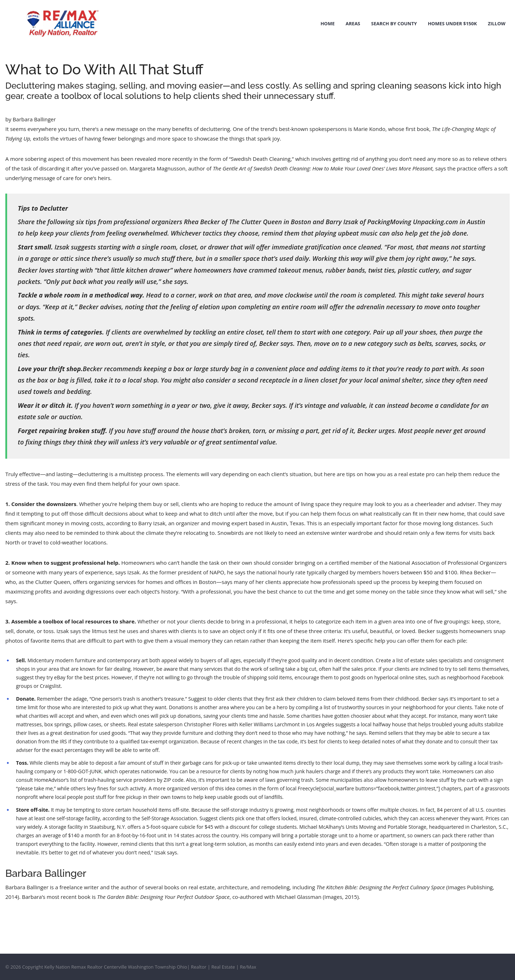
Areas (354, 23)
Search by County (395, 23)
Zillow (497, 23)
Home (329, 23)
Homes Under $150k (453, 23)
